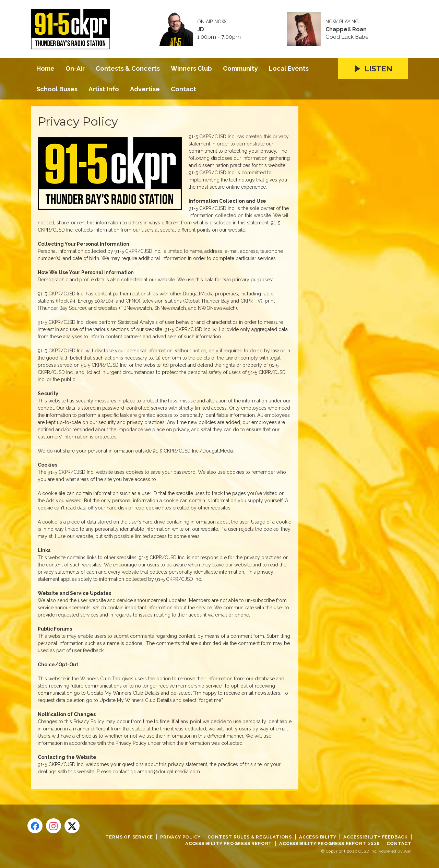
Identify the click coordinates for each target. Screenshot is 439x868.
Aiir (407, 851)
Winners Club (191, 68)
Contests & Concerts (128, 68)
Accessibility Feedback (376, 837)
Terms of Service (129, 837)
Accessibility (318, 837)
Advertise (145, 89)
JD (201, 30)
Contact (183, 89)
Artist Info (104, 89)
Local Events (289, 68)
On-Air (75, 68)
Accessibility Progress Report (229, 843)
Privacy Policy (180, 837)
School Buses (57, 89)
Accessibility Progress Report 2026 (329, 843)
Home (45, 68)
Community (240, 68)
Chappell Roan (346, 30)
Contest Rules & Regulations (250, 837)
